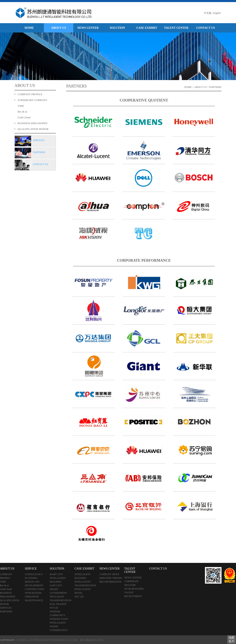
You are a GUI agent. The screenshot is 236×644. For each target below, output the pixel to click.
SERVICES (6, 608)
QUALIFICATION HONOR (33, 129)
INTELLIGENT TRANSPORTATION (85, 584)
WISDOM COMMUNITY (57, 613)
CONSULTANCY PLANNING (34, 576)
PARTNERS (6, 612)
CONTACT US (206, 28)
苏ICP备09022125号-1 (92, 640)
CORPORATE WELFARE (131, 583)
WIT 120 (79, 597)
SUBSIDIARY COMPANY (33, 100)
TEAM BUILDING (134, 589)
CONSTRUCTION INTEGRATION (34, 591)
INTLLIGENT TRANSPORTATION (60, 598)
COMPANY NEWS (109, 574)
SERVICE (31, 569)
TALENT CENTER (176, 28)
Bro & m (22, 112)
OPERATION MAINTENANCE (34, 598)
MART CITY (56, 574)
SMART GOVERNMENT (58, 591)
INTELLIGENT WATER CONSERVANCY (59, 626)
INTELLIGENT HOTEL (83, 591)
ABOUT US (59, 28)
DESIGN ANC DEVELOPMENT (34, 584)
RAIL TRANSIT (58, 604)
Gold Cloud (24, 117)
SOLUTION (117, 28)
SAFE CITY (56, 585)
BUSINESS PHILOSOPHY (33, 123)
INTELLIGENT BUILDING (58, 580)
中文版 (208, 13)
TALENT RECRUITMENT (133, 594)
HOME (29, 28)
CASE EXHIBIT (147, 28)
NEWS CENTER (88, 28)
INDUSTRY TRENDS (111, 578)
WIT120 (54, 608)
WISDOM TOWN (59, 619)
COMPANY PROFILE (30, 94)
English (217, 13)
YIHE (21, 106)
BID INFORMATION (110, 582)
